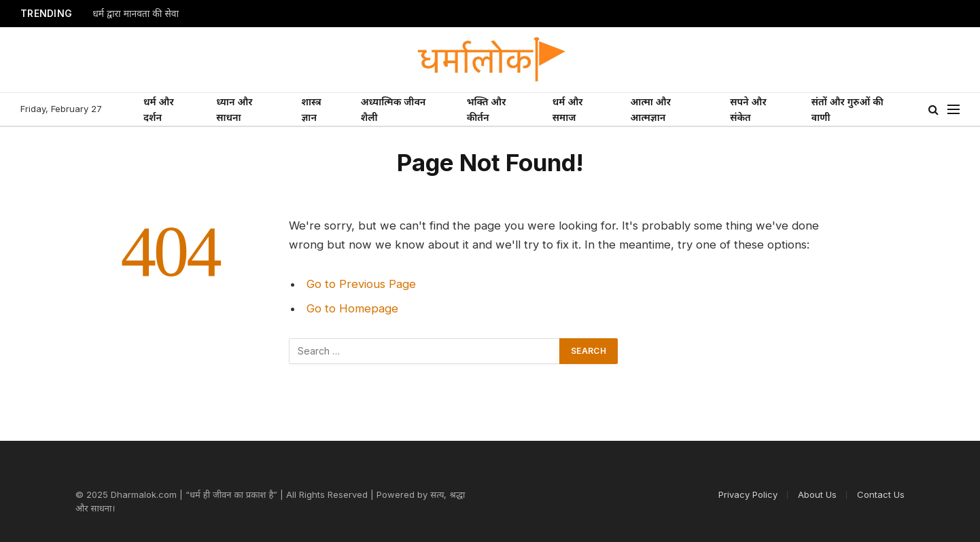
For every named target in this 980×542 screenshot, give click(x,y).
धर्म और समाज (568, 109)
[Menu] (953, 110)
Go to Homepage (352, 308)
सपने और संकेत (748, 109)
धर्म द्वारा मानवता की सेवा (136, 14)
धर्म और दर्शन (159, 109)
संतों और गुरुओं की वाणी (847, 109)
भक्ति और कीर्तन (487, 109)
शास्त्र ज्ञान (311, 109)
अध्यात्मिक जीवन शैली (393, 109)
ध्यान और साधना (234, 109)
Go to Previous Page (361, 284)
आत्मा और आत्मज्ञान (651, 109)
